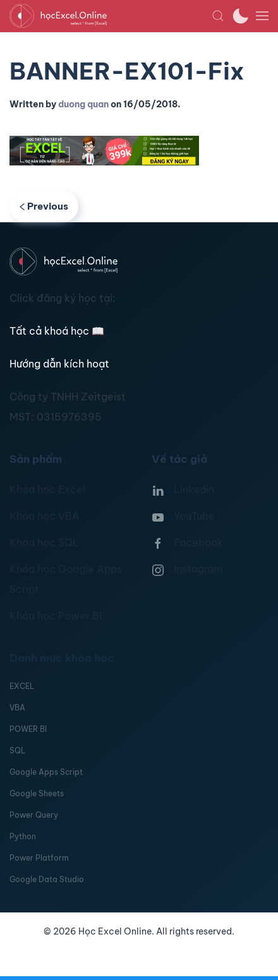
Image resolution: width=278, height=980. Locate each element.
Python (23, 836)
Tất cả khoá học (57, 331)
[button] (218, 16)
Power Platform (39, 858)
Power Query (34, 815)
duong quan (83, 104)
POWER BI (28, 729)
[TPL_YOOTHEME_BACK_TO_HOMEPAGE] (111, 16)
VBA (17, 708)
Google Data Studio (47, 879)
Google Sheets (37, 793)
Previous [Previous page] (44, 206)
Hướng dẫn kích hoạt (59, 364)
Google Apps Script (46, 772)
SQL (17, 750)
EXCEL (22, 686)
